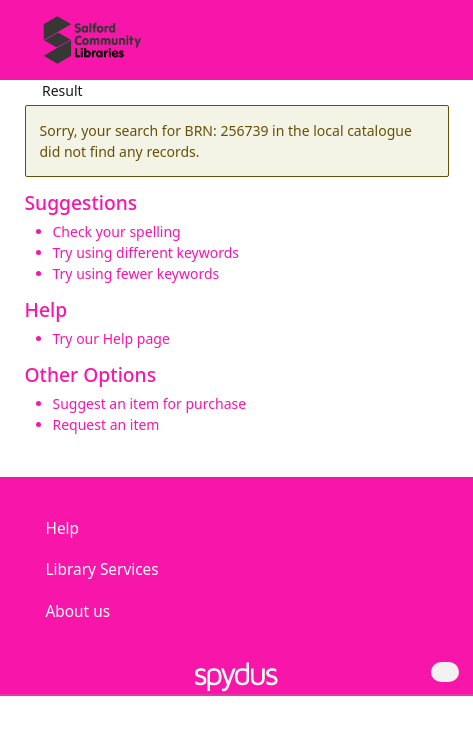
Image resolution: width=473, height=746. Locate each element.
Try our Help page (111, 338)
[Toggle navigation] (427, 47)
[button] (403, 47)
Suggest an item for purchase (150, 403)
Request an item (106, 424)
